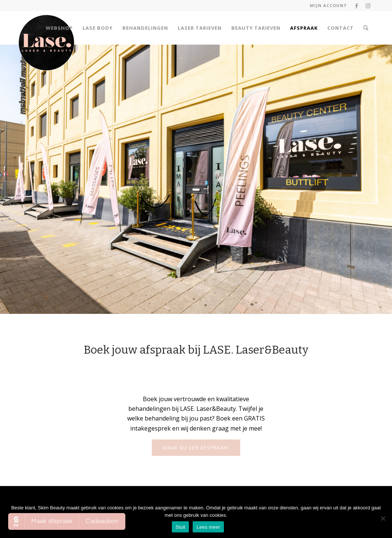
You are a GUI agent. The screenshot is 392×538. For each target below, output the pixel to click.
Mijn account (328, 5)
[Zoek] (366, 28)
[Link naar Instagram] (368, 6)
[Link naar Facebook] (356, 6)
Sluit (181, 527)
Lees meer (208, 527)
